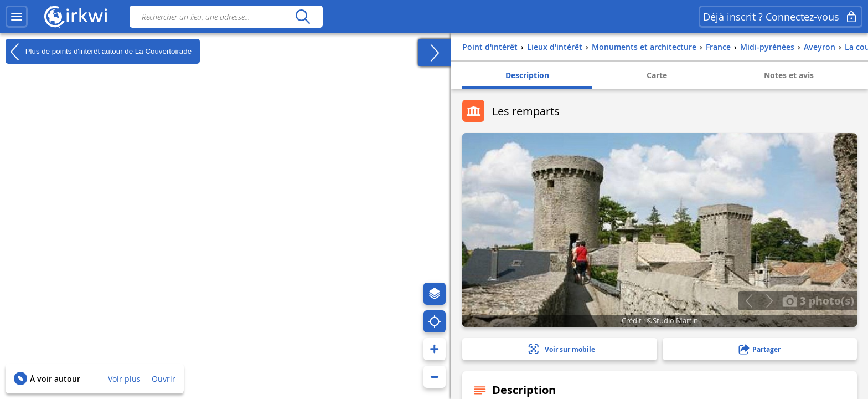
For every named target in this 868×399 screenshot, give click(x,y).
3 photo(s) (818, 300)
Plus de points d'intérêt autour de (99, 52)
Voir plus (124, 379)
